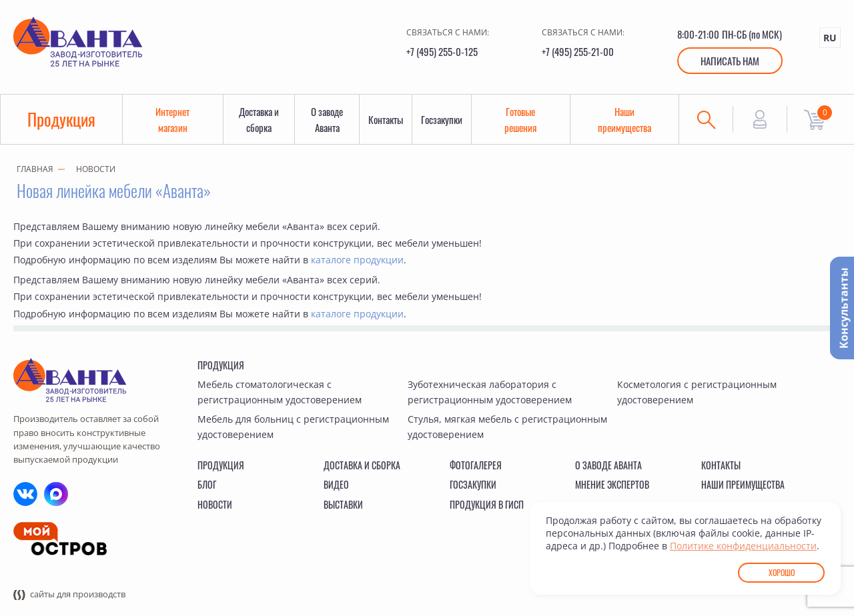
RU (830, 38)
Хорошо (782, 572)
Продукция (61, 119)
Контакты (386, 119)
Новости (96, 169)
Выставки (343, 504)
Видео (336, 484)
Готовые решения (520, 119)
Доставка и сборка (259, 119)
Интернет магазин (172, 119)
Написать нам (730, 61)
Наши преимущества (624, 119)
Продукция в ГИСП (487, 504)
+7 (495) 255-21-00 (578, 51)
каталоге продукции (357, 260)
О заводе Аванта (327, 119)
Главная (35, 169)
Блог (207, 484)
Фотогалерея (476, 465)
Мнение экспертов (612, 484)
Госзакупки (442, 119)
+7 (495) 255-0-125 (442, 51)
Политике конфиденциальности (743, 546)
